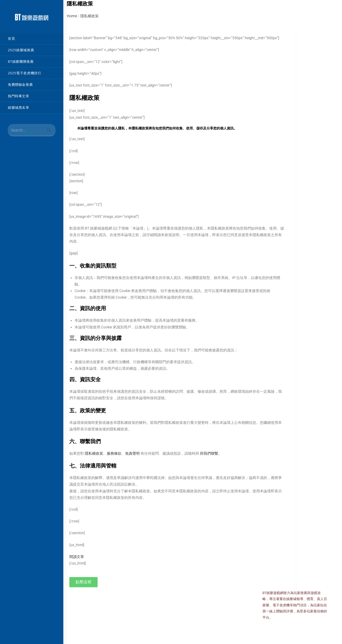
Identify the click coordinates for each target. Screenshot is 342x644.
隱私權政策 (94, 453)
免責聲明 (132, 453)
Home (72, 16)
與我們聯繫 (209, 453)
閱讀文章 (77, 557)
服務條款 (114, 453)
